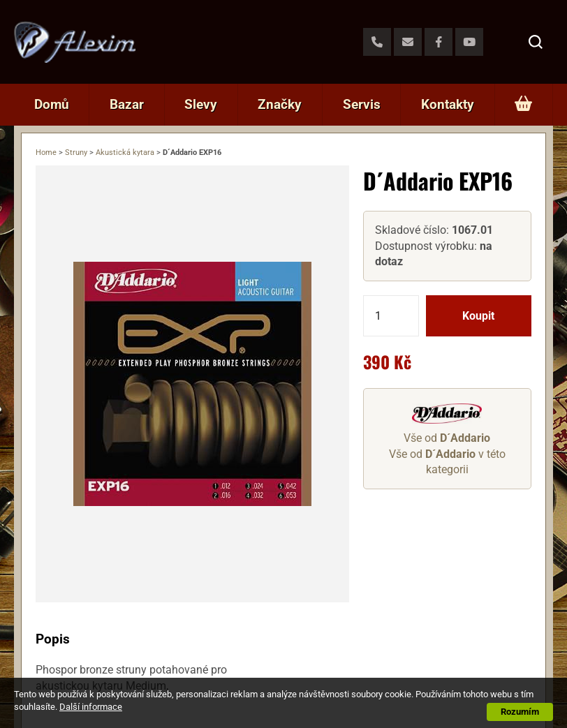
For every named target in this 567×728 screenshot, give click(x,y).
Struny (76, 153)
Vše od (447, 438)
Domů (52, 104)
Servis (362, 104)
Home (46, 153)
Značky (280, 104)
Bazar (127, 104)
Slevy (201, 104)
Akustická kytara (125, 153)
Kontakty (448, 104)
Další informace (91, 707)
